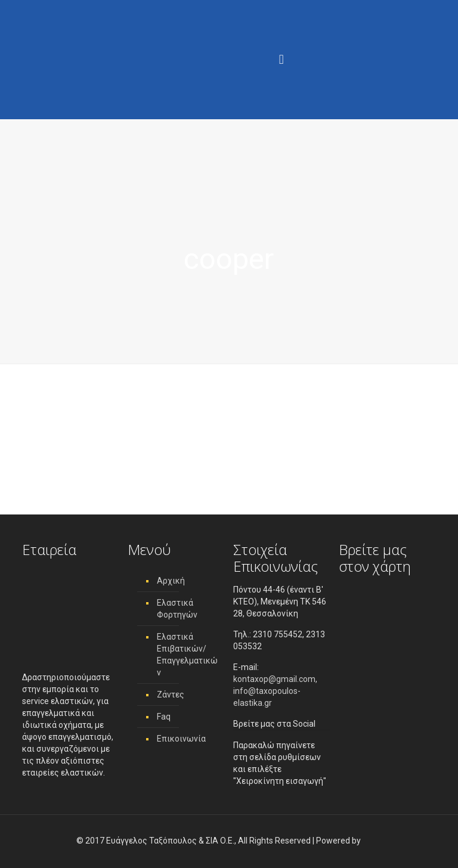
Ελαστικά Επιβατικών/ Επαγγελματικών (187, 655)
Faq (164, 717)
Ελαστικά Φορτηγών (177, 609)
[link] (372, 841)
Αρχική (171, 581)
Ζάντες (171, 695)
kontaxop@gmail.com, (275, 679)
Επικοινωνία (181, 739)
